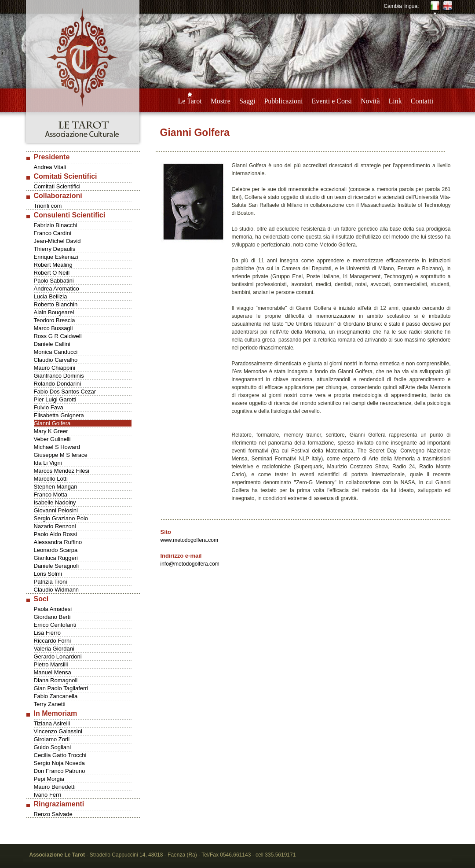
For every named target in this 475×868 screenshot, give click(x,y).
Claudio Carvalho (56, 360)
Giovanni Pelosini (56, 510)
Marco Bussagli (53, 328)
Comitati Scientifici (57, 186)
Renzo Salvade (53, 814)
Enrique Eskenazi (56, 257)
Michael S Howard (57, 447)
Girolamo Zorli (52, 739)
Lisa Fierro (47, 633)
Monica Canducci (56, 352)
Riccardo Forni (53, 641)
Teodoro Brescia (55, 320)
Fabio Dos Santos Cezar (65, 392)
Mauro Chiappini (55, 368)
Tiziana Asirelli (52, 723)
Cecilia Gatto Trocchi (60, 755)
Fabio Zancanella (56, 696)
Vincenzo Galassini (58, 731)
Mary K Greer (51, 431)
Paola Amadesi (53, 609)
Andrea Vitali (50, 167)
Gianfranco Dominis (59, 376)
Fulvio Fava (49, 407)
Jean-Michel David (57, 241)
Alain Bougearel (54, 312)
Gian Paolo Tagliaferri (61, 688)
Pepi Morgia (49, 779)
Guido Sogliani (53, 747)
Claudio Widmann (57, 590)
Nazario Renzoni (55, 526)
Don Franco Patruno (60, 771)
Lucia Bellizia (51, 296)
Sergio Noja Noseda (59, 763)
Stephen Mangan (56, 487)
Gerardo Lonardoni (58, 657)
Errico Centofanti (55, 625)
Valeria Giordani (54, 649)
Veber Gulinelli (52, 439)
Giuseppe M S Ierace (61, 455)
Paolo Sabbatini (54, 281)
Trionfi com (48, 206)
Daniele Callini (52, 344)
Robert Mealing (53, 265)
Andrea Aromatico (57, 289)
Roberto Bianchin (56, 304)
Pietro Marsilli (51, 664)
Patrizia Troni (51, 582)
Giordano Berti (52, 617)
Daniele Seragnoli (57, 566)
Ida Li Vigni (48, 463)
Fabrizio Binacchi (56, 225)
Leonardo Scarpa (56, 550)
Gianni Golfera (52, 423)
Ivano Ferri (47, 795)
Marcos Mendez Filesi (62, 471)
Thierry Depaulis (55, 249)
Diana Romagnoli (56, 680)
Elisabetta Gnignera (59, 415)
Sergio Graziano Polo (61, 518)
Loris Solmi (48, 574)
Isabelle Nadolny (55, 502)
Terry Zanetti (50, 704)
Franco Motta (51, 495)
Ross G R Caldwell (58, 336)
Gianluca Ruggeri (56, 558)
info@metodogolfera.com (190, 564)
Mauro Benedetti (55, 787)
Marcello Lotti (51, 479)
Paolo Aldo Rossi (55, 534)
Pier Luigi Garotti (55, 399)
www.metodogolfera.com (189, 540)
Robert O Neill (52, 273)
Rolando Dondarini (58, 384)
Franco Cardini (53, 233)
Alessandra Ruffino (58, 542)
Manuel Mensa (53, 672)
